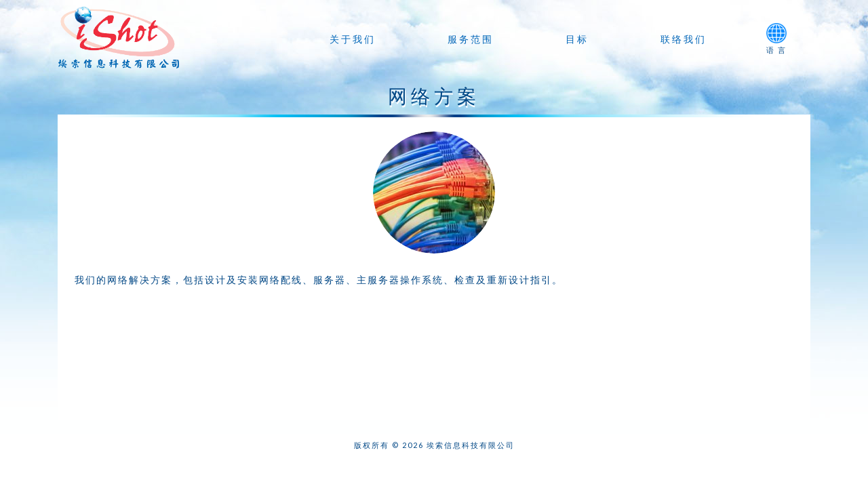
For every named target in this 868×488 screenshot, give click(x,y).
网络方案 (434, 96)
